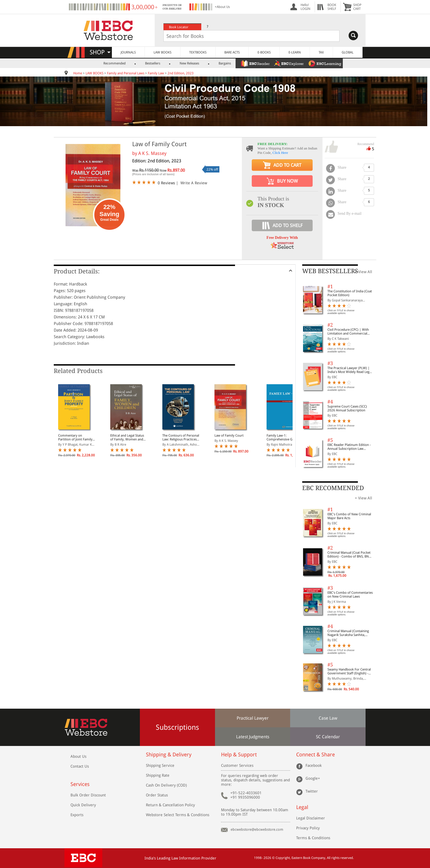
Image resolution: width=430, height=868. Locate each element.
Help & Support (239, 755)
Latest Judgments (253, 737)
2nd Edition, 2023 (181, 73)
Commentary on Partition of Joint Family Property (75, 437)
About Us (78, 756)
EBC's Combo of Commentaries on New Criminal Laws (350, 595)
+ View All (363, 272)
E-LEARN (295, 52)
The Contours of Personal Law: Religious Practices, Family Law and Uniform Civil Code (181, 437)
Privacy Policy (308, 828)
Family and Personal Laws (126, 73)
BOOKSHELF (332, 7)
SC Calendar (328, 737)
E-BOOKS (264, 52)
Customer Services (237, 765)
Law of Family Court (229, 436)
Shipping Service (160, 765)
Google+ (313, 778)
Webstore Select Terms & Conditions (178, 815)
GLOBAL (348, 52)
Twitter (312, 791)
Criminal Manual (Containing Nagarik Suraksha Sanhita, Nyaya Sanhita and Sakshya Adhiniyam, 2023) (348, 633)
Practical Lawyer (253, 718)
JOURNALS (128, 52)
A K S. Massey (152, 153)
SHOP (100, 52)
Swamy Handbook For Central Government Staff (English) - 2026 (349, 671)
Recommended (114, 63)
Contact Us (80, 766)
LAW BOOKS (162, 52)
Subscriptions (177, 727)
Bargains (225, 63)
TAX (321, 52)
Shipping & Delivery (169, 755)
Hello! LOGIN (305, 7)
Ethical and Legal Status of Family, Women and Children (127, 437)
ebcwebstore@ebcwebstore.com (257, 829)
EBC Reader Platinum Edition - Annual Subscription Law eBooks (349, 447)
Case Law (328, 718)
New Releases (189, 63)
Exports (77, 815)
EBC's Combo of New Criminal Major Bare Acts (349, 516)
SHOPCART (357, 7)
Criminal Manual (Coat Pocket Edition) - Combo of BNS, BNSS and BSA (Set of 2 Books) (350, 555)
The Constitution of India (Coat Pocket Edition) (350, 293)
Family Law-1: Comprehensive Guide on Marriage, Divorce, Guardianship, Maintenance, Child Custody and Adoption (285, 437)
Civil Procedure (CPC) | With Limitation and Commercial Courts (348, 332)
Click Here (280, 153)
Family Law (156, 73)
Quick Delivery (83, 805)
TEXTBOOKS (198, 52)
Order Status (157, 795)
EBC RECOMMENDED (333, 488)
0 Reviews (166, 183)
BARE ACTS (232, 52)
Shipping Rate (158, 775)
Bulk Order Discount (88, 795)
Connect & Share (316, 755)
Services (80, 784)
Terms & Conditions (313, 838)
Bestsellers (153, 63)
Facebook (314, 765)
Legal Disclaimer (311, 818)
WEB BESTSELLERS (330, 271)
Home (78, 73)
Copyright (283, 858)
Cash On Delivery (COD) (166, 785)
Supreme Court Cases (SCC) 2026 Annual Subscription (347, 408)
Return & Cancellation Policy (170, 805)
